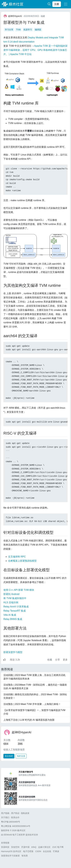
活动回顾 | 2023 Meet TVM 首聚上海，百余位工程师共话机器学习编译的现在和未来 (34, 677)
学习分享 (9, 30)
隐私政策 (25, 813)
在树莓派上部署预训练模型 (22, 561)
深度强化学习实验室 (10, 856)
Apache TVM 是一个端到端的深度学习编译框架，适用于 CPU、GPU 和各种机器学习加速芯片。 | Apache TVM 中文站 (35, 50)
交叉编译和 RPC (17, 557)
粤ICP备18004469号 (11, 822)
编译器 (38, 30)
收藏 (50, 660)
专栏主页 (21, 756)
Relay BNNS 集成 (13, 619)
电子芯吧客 (28, 851)
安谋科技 (5, 847)
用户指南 (5, 813)
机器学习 (28, 30)
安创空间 (15, 847)
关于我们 (5, 817)
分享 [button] (58, 660)
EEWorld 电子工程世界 (14, 835)
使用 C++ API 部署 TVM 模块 (19, 590)
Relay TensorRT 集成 (15, 611)
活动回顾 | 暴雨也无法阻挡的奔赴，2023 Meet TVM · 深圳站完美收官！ (35, 696)
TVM (18, 30)
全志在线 (47, 851)
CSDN (38, 851)
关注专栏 (9, 756)
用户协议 (15, 813)
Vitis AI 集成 (10, 615)
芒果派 (56, 851)
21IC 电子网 (58, 847)
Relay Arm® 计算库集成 (16, 607)
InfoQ (34, 847)
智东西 (25, 856)
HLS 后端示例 (11, 602)
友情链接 (5, 843)
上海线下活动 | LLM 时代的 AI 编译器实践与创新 (29, 720)
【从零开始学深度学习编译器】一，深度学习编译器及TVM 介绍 (34, 712)
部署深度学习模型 (13, 652)
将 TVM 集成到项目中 (15, 598)
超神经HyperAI (21, 732)
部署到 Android (11, 594)
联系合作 (15, 817)
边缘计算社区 (44, 847)
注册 (57, 4)
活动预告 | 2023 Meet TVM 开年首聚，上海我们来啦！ (32, 704)
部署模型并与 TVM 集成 (24, 22)
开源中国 (25, 847)
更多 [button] (65, 660)
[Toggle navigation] (66, 4)
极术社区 (12, 4)
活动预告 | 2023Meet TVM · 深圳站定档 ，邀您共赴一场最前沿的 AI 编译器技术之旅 (35, 687)
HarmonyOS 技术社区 (11, 851)
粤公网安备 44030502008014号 (16, 826)
